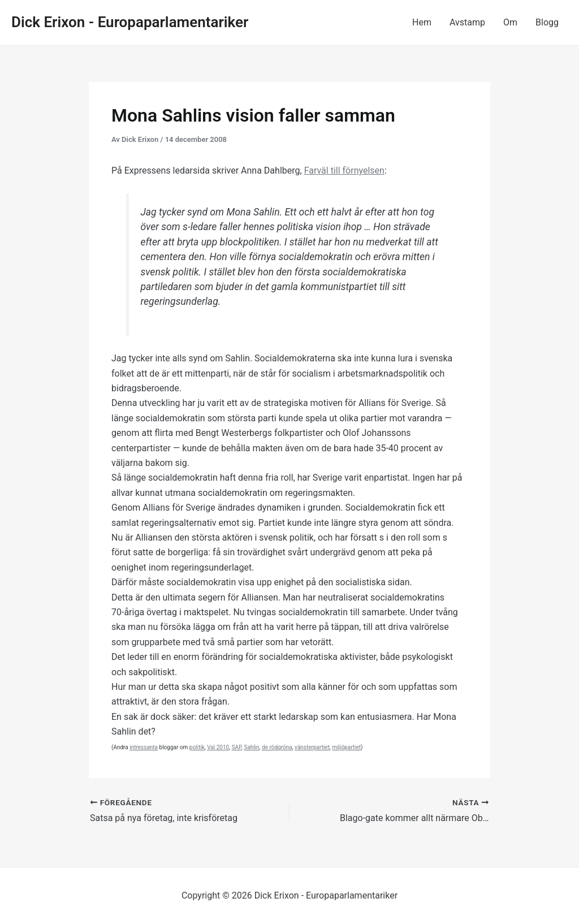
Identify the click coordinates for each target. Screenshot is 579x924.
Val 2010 (218, 747)
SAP (237, 747)
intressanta (144, 747)
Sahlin (251, 747)
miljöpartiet (346, 747)
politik (197, 747)
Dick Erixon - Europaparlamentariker (130, 22)
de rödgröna (277, 747)
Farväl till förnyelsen (344, 170)
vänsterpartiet (312, 747)
